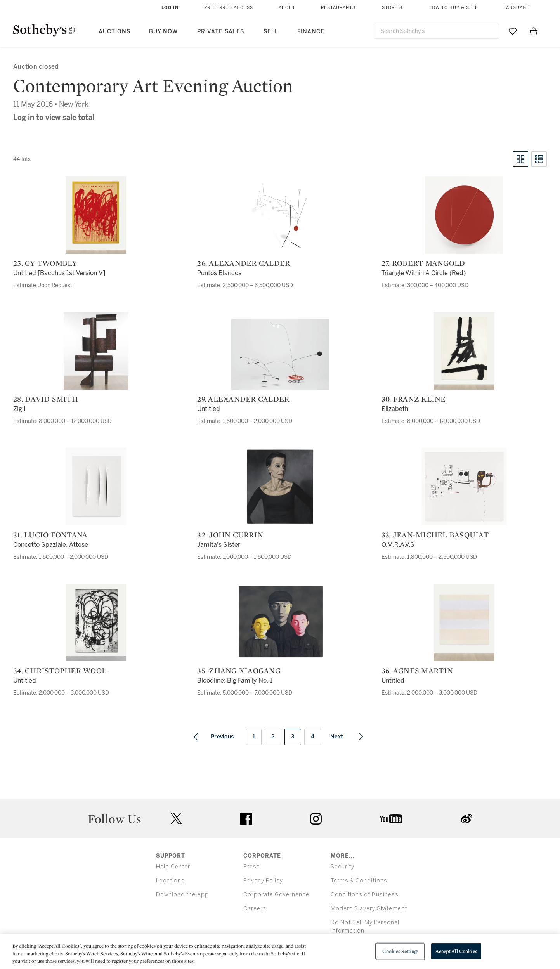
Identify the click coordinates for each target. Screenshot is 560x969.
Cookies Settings (400, 951)
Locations (170, 881)
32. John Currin (230, 535)
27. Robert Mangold (423, 263)
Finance (311, 32)
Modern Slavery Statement (369, 909)
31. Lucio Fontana (50, 535)
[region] (280, 952)
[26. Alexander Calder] (280, 215)
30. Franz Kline (414, 399)
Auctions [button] (114, 32)
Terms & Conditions (359, 881)
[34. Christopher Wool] (96, 622)
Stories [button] (392, 8)
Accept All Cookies (456, 951)
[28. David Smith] (96, 351)
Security (342, 867)
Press (252, 867)
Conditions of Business (365, 895)
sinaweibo (466, 819)
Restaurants (338, 8)
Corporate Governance (276, 895)
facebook (246, 819)
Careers (255, 909)
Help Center (173, 867)
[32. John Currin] (280, 487)
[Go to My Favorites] (513, 31)
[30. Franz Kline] (464, 351)
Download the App (182, 895)
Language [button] (516, 8)
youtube (391, 819)
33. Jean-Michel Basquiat (435, 535)
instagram (316, 819)
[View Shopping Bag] (534, 31)
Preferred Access (229, 8)
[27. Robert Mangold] (464, 215)
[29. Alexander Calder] (280, 354)
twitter (176, 819)
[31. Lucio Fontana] (96, 487)
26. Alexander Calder (244, 263)
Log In (170, 8)
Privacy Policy (263, 881)
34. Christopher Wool (60, 671)
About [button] (287, 8)
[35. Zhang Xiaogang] (280, 622)
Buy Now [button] (163, 32)
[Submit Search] (491, 31)
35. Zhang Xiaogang (239, 671)
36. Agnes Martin (417, 671)
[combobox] (437, 31)
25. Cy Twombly (45, 263)
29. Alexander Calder (243, 399)
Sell (271, 32)
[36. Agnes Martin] (464, 622)
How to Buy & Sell (453, 8)
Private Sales (221, 32)
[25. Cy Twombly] (96, 215)
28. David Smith (46, 399)
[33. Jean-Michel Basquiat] (464, 487)
